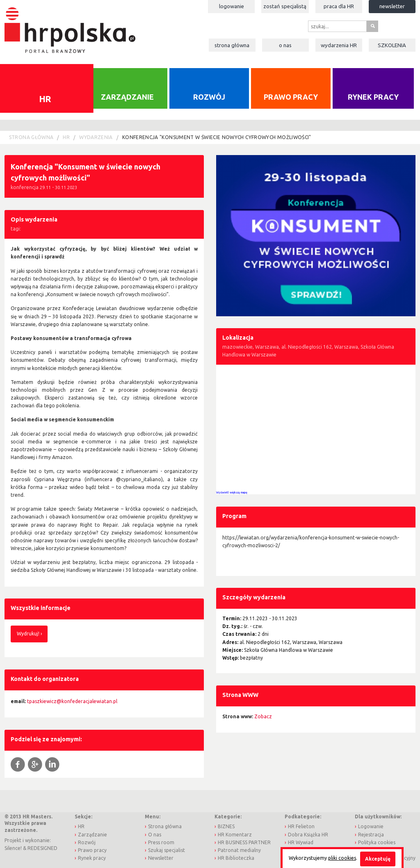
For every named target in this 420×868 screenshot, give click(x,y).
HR (66, 137)
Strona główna (232, 45)
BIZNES (226, 826)
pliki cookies (342, 858)
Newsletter (392, 6)
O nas (285, 45)
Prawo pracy (291, 97)
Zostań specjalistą (285, 6)
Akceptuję (378, 859)
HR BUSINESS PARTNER (244, 842)
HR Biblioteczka (236, 858)
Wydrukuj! (28, 634)
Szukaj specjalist (167, 850)
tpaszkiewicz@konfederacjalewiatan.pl (72, 701)
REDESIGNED (42, 848)
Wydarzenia (339, 45)
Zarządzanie (127, 97)
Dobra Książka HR (308, 835)
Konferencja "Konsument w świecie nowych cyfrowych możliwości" (217, 137)
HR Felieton (301, 826)
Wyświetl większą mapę (232, 492)
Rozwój (209, 97)
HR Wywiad (301, 842)
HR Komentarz (235, 835)
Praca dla (339, 6)
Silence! (13, 848)
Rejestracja (371, 835)
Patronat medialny (239, 850)
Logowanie (232, 6)
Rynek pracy (373, 97)
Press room (161, 842)
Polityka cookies (377, 842)
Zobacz (263, 716)
